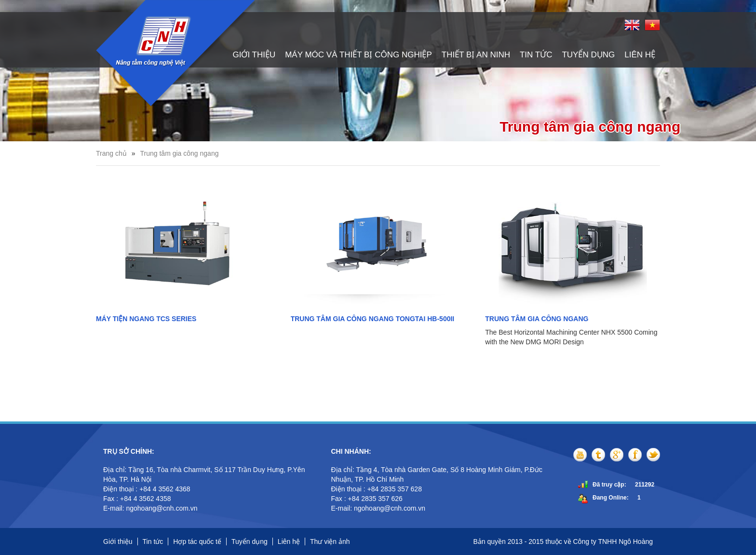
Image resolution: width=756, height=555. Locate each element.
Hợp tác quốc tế (197, 541)
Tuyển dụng (588, 55)
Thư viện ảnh (330, 541)
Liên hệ (640, 55)
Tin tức (536, 55)
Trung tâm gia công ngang (180, 153)
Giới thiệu (254, 55)
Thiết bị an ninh (476, 55)
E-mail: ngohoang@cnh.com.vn (151, 508)
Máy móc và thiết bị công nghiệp (358, 55)
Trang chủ (111, 153)
